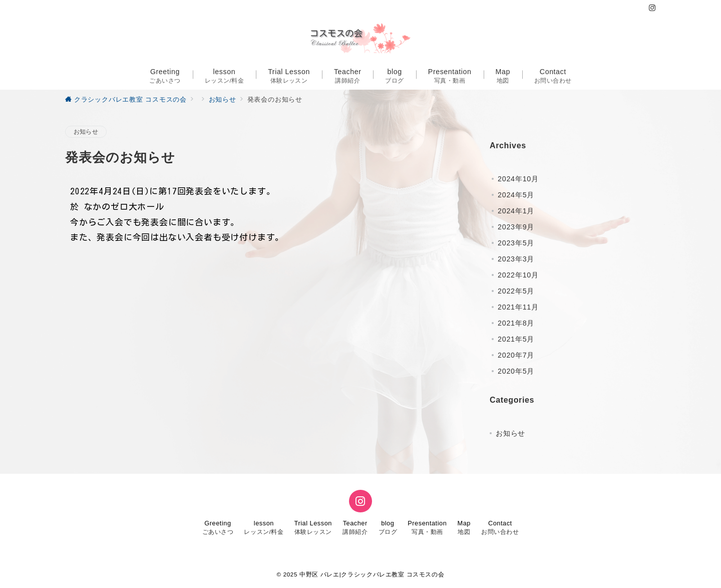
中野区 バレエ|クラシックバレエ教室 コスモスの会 (372, 574)
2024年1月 (516, 211)
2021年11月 (518, 307)
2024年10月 (518, 179)
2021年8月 (516, 323)
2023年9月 (516, 227)
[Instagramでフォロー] (652, 8)
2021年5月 (516, 339)
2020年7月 (516, 355)
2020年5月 (516, 371)
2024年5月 (516, 195)
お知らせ (86, 131)
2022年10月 (518, 275)
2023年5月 (516, 243)
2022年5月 (516, 291)
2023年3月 (516, 259)
